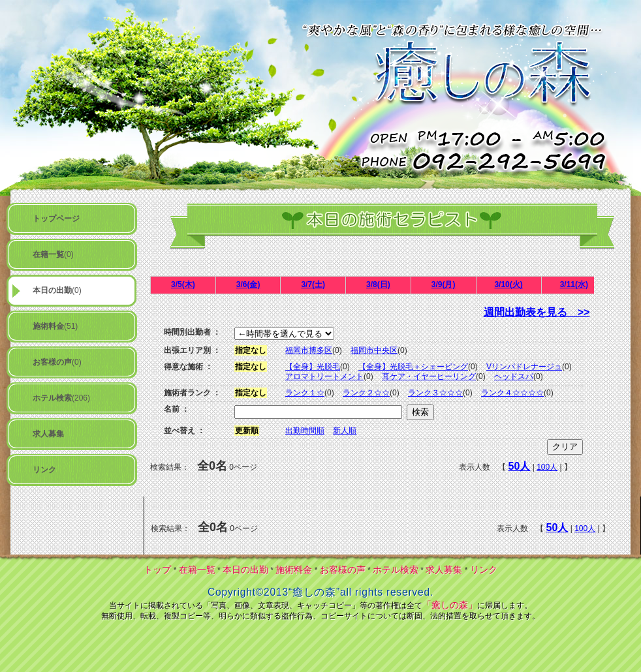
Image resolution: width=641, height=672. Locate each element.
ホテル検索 (396, 570)
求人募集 (444, 570)
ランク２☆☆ (366, 393)
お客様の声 (343, 570)
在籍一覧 (197, 570)
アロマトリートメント (324, 376)
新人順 (345, 431)
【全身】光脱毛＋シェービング (413, 367)
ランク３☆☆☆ (435, 393)
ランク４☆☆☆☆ (512, 393)
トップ (157, 570)
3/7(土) (313, 284)
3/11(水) (574, 284)
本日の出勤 (245, 570)
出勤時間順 (305, 431)
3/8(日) (378, 284)
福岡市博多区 (309, 350)
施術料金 (294, 570)
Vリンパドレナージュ (524, 367)
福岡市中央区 (374, 350)
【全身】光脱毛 (313, 367)
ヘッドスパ (514, 376)
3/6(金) (248, 284)
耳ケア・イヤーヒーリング (429, 376)
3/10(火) (508, 284)
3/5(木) (183, 284)
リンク (484, 570)
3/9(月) (444, 284)
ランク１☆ (305, 393)
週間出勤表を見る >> (537, 312)
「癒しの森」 (450, 605)
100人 (547, 467)
